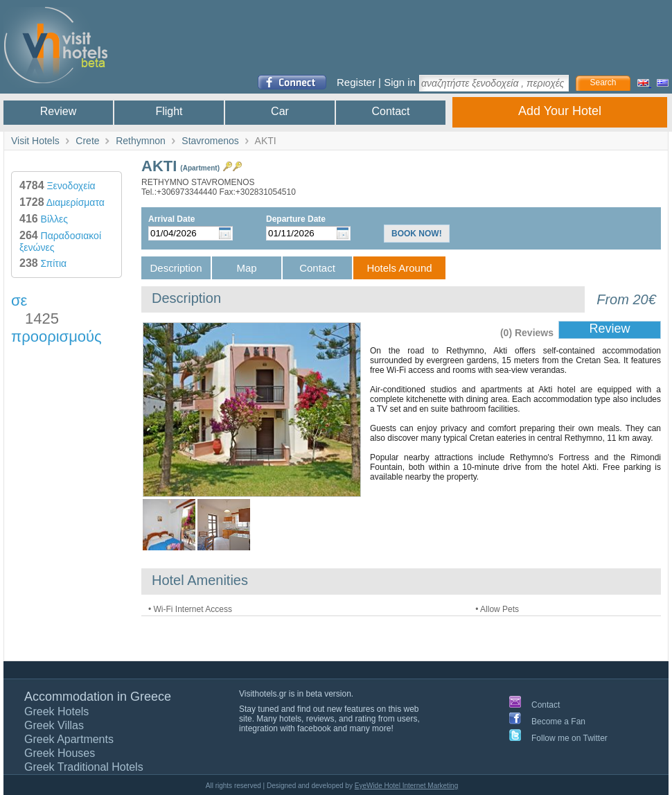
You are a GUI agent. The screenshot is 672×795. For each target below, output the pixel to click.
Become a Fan (558, 722)
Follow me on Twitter (569, 738)
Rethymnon (141, 141)
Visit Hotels (35, 141)
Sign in (400, 82)
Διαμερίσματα (62, 202)
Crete (87, 141)
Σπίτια (43, 263)
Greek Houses (60, 753)
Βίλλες (44, 219)
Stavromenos (210, 141)
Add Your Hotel (560, 111)
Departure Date (296, 219)
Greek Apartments (69, 739)
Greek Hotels (56, 711)
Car (280, 111)
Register (356, 82)
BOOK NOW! (417, 234)
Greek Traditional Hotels (84, 767)
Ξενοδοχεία (58, 186)
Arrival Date (171, 219)
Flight (169, 111)
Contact (390, 111)
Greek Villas (54, 725)
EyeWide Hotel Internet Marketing (407, 786)
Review (58, 111)
